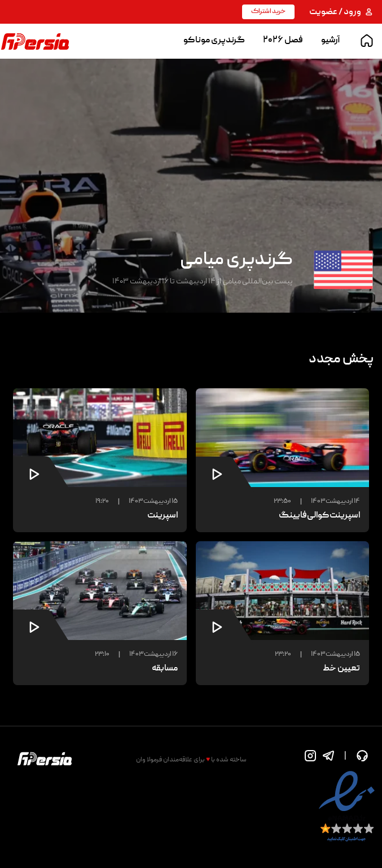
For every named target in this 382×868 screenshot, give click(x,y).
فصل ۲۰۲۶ (283, 41)
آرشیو (330, 41)
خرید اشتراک (268, 12)
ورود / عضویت (341, 12)
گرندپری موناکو (214, 41)
